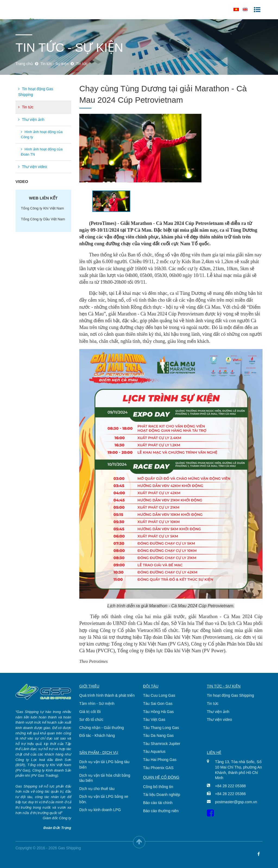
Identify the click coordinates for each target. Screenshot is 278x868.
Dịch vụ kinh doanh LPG (100, 810)
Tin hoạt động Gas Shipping (36, 92)
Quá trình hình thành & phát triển (107, 695)
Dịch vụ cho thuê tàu (97, 789)
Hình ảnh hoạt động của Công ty (42, 135)
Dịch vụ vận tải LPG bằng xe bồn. (104, 799)
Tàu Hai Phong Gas (160, 760)
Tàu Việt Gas (154, 719)
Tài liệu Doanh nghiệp (162, 795)
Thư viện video (33, 167)
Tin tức (26, 107)
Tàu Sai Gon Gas (158, 704)
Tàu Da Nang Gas (158, 735)
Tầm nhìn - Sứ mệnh (97, 704)
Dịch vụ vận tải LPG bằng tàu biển (104, 764)
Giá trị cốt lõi (90, 712)
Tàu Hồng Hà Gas (158, 712)
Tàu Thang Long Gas (161, 728)
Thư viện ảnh (31, 120)
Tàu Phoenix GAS (158, 768)
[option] (171, 148)
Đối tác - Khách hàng (97, 735)
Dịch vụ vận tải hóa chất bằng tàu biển (105, 778)
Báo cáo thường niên (161, 811)
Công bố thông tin (158, 787)
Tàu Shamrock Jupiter (162, 744)
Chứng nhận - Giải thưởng (102, 728)
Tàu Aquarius (154, 751)
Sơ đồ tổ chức (91, 719)
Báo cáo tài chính (158, 803)
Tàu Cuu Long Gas (159, 695)
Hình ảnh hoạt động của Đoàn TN (42, 152)
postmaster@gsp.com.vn (235, 802)
